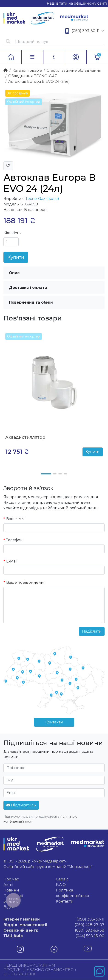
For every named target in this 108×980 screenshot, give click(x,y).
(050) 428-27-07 (54, 925)
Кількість (12, 233)
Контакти (54, 722)
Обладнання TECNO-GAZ (33, 76)
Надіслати (92, 631)
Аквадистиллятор (25, 437)
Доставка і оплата (28, 288)
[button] (46, 474)
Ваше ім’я (15, 519)
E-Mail (12, 561)
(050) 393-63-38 (54, 930)
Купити (16, 257)
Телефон (14, 540)
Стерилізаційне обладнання (74, 70)
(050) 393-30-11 (85, 31)
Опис (14, 273)
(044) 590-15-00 (54, 936)
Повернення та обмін (31, 302)
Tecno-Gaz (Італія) (42, 199)
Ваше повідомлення (26, 582)
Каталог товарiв (27, 70)
